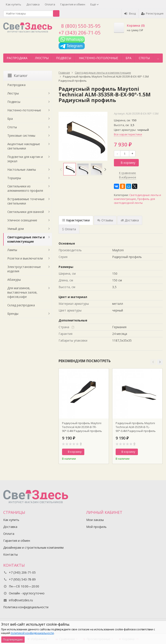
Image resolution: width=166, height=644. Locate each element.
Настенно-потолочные (98, 58)
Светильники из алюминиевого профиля (25, 188)
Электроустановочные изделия (24, 269)
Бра (128, 58)
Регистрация (152, 13)
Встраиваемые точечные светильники (26, 201)
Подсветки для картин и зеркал (25, 159)
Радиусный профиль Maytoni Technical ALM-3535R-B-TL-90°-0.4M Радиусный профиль (136, 427)
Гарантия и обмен (73, 4)
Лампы (12, 250)
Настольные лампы (22, 170)
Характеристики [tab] (76, 220)
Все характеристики (128, 134)
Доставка (33, 4)
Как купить (14, 4)
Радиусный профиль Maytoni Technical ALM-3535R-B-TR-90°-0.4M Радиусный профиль (82, 427)
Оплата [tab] (69, 229)
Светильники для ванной (26, 212)
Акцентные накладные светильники (24, 146)
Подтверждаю (13, 639)
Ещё (95, 4)
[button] (153, 362)
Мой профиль (96, 527)
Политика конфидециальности (26, 607)
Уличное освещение (22, 220)
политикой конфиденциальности (32, 633)
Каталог (18, 76)
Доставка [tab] (130, 220)
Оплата (50, 4)
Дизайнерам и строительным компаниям (33, 547)
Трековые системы (21, 135)
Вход (130, 13)
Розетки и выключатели (25, 258)
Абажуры (14, 280)
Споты (144, 58)
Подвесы (64, 58)
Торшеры (14, 178)
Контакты (10, 554)
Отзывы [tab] (105, 220)
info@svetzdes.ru (21, 600)
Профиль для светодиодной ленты (134, 201)
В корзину (126, 163)
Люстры (42, 58)
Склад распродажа (21, 305)
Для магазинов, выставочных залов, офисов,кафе (22, 292)
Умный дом (16, 229)
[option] (70, 169)
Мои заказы (95, 520)
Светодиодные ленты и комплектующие (26, 239)
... (158, 58)
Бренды (13, 314)
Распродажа (17, 58)
